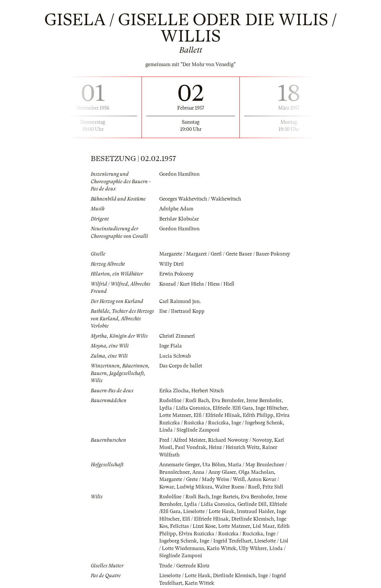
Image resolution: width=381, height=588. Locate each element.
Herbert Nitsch (208, 391)
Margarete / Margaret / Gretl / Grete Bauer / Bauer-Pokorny (225, 254)
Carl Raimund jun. (180, 301)
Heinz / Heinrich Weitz (234, 447)
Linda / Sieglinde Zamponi (189, 430)
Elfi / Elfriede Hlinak (217, 415)
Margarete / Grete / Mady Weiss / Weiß (202, 479)
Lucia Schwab (175, 356)
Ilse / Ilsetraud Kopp (182, 311)
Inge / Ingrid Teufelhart (226, 541)
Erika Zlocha (174, 391)
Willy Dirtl (171, 264)
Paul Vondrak (190, 447)
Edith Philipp (258, 415)
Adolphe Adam (176, 209)
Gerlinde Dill (252, 504)
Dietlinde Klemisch (253, 519)
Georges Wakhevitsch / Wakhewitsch (200, 199)
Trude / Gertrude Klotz (184, 566)
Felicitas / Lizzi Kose (193, 526)
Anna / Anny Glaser (214, 472)
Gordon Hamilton (179, 174)
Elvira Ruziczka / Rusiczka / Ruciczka (221, 534)
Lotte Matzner (175, 415)
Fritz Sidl (273, 487)
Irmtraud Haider (255, 511)
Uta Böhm (214, 465)
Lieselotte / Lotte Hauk (209, 511)
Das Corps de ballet (181, 366)
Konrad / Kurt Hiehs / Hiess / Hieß (197, 284)
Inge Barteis (225, 497)
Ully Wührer (253, 548)
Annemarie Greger (180, 465)
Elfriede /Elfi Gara (233, 408)
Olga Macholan (256, 472)
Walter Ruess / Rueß (237, 487)
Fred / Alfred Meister (182, 440)
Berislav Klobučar (179, 219)
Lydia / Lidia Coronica (185, 408)
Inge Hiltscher (271, 408)
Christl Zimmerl (177, 336)
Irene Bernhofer (264, 401)
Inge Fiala (171, 346)
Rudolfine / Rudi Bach (184, 401)
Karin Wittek (221, 548)
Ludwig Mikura (194, 487)
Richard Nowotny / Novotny (240, 440)
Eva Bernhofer (228, 401)
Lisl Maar (264, 526)
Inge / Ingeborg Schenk (257, 423)
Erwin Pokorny (176, 274)
